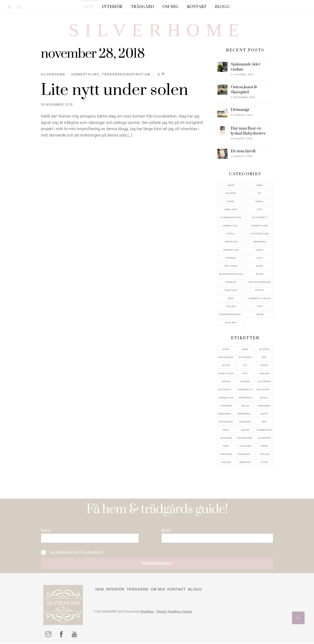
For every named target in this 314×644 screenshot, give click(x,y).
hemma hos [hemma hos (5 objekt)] (226, 398)
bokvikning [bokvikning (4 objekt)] (226, 357)
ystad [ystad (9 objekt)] (264, 462)
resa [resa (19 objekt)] (226, 430)
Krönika (231, 258)
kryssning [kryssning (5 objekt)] (226, 422)
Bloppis (231, 193)
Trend (260, 315)
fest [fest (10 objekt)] (245, 373)
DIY (260, 193)
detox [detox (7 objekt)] (226, 365)
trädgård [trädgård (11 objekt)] (226, 454)
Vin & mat (231, 323)
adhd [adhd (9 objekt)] (226, 349)
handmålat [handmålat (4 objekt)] (245, 390)
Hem (89, 7)
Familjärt (231, 210)
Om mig (171, 7)
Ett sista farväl (243, 151)
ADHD (231, 185)
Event (231, 201)
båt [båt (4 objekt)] (264, 357)
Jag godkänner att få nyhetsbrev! (72, 552)
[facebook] (9, 6)
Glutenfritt (260, 218)
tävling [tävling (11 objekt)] (264, 454)
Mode (260, 266)
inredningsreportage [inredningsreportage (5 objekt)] (246, 414)
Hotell (231, 234)
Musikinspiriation (231, 274)
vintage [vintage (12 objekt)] (226, 462)
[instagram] (19, 6)
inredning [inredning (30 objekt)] (264, 406)
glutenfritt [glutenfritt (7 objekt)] (226, 390)
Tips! (260, 307)
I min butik (231, 242)
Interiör (112, 7)
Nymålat (231, 282)
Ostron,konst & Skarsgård (244, 90)
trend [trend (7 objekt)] (264, 446)
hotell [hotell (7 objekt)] (264, 398)
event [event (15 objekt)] (264, 365)
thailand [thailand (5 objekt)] (245, 446)
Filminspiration (231, 218)
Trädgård (143, 7)
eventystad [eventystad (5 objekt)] (226, 373)
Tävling (231, 307)
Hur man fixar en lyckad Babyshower (248, 131)
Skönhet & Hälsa (260, 298)
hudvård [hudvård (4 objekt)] (226, 406)
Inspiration (231, 250)
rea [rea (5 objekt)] (264, 422)
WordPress (147, 612)
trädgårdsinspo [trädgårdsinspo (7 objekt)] (246, 454)
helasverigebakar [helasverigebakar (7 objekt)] (265, 390)
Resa (231, 298)
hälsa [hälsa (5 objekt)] (245, 406)
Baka (260, 185)
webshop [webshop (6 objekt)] (245, 462)
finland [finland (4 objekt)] (264, 373)
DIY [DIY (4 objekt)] (245, 365)
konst (260, 250)
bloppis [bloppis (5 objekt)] (264, 349)
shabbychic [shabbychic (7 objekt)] (264, 430)
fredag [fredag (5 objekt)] (226, 381)
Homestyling (85, 74)
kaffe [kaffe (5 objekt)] (264, 414)
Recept (260, 290)
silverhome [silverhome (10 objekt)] (245, 438)
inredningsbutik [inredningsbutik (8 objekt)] (226, 414)
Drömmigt (240, 110)
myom (260, 274)
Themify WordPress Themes (175, 612)
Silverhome (53, 74)
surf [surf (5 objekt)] (226, 446)
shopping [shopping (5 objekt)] (226, 438)
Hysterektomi (260, 234)
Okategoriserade (260, 282)
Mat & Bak (231, 266)
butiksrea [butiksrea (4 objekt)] (245, 357)
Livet (260, 258)
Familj (260, 201)
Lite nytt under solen (115, 90)
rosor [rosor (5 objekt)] (245, 430)
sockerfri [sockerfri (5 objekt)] (264, 438)
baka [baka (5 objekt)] (245, 349)
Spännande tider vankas (246, 67)
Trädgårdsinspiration (126, 74)
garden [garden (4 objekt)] (245, 381)
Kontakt (197, 7)
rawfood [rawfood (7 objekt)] (245, 422)
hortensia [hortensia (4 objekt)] (245, 398)
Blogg (222, 7)
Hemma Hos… (231, 226)
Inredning (260, 242)
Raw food (231, 290)
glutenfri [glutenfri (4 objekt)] (264, 381)
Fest (260, 210)
